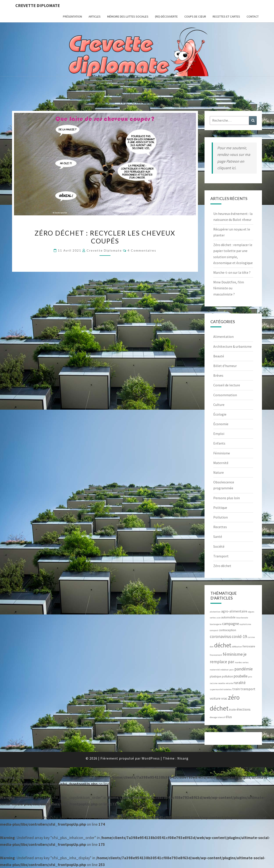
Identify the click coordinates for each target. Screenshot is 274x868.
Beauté (219, 356)
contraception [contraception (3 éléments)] (227, 630)
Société (219, 546)
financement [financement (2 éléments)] (216, 655)
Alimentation (223, 337)
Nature (219, 472)
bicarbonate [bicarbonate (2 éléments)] (242, 618)
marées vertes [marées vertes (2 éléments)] (242, 662)
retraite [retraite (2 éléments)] (229, 683)
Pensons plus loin (227, 498)
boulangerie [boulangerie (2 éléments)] (216, 624)
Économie (221, 424)
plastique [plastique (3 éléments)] (215, 676)
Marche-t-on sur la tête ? (232, 272)
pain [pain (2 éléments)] (231, 670)
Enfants (219, 443)
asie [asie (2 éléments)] (219, 618)
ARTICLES (95, 16)
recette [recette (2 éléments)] (222, 683)
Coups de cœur (195, 16)
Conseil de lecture (227, 385)
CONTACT (253, 16)
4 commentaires (142, 250)
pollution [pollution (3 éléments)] (227, 676)
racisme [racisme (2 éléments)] (214, 683)
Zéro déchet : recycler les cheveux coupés (105, 237)
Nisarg (183, 758)
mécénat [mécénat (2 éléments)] (224, 670)
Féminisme (222, 453)
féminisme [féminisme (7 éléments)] (233, 654)
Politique (220, 508)
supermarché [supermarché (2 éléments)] (216, 689)
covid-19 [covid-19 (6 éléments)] (239, 636)
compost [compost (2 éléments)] (214, 630)
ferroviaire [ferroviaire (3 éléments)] (249, 646)
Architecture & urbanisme (232, 346)
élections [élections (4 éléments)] (244, 709)
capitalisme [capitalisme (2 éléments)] (245, 624)
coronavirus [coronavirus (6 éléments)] (220, 636)
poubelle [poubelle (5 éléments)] (241, 676)
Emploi (219, 434)
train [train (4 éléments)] (236, 689)
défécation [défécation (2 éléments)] (237, 647)
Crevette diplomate (38, 5)
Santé (218, 537)
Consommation (225, 395)
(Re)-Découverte (166, 16)
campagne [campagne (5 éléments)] (230, 624)
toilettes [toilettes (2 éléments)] (228, 689)
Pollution (221, 517)
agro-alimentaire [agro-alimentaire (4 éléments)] (234, 611)
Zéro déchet (222, 566)
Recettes (220, 527)
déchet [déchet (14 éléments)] (223, 645)
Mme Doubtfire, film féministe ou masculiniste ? (229, 288)
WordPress (151, 758)
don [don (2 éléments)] (212, 647)
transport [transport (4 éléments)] (248, 689)
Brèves (218, 375)
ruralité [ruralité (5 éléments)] (240, 683)
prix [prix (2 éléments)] (250, 677)
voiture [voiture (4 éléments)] (215, 698)
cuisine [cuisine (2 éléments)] (251, 637)
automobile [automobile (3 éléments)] (228, 617)
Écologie (220, 414)
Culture (219, 405)
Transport (221, 556)
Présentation (72, 16)
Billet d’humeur (225, 366)
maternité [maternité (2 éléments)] (215, 670)
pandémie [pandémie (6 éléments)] (244, 669)
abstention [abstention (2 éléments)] (215, 612)
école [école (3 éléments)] (232, 710)
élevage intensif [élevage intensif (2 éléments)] (217, 717)
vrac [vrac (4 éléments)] (224, 698)
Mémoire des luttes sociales (128, 16)
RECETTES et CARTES (226, 16)
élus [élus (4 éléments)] (229, 717)
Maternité (221, 463)
